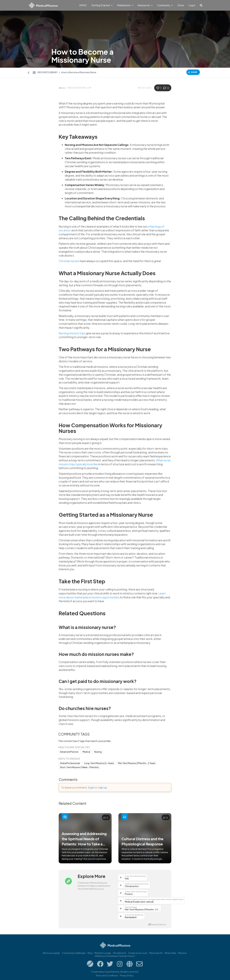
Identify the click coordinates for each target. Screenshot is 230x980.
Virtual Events (120, 953)
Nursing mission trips (72, 333)
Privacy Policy (127, 975)
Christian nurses (69, 261)
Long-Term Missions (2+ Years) (99, 763)
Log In (192, 5)
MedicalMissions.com (79, 88)
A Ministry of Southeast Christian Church (115, 956)
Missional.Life (156, 953)
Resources (145, 5)
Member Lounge (103, 953)
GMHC (83, 5)
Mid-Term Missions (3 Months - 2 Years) (137, 763)
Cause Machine (112, 972)
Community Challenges (74, 953)
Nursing (98, 752)
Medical (86, 752)
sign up (103, 787)
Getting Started (102, 5)
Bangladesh (131, 917)
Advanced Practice (69, 752)
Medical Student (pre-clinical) (139, 902)
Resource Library (48, 72)
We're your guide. (51, 953)
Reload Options (157, 924)
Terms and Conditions (107, 975)
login (91, 787)
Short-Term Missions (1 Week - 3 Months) (79, 767)
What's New (170, 953)
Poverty (129, 894)
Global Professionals (70, 763)
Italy (127, 878)
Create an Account (138, 953)
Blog (90, 953)
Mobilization (125, 5)
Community (165, 5)
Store (181, 5)
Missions (182, 953)
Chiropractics (132, 886)
